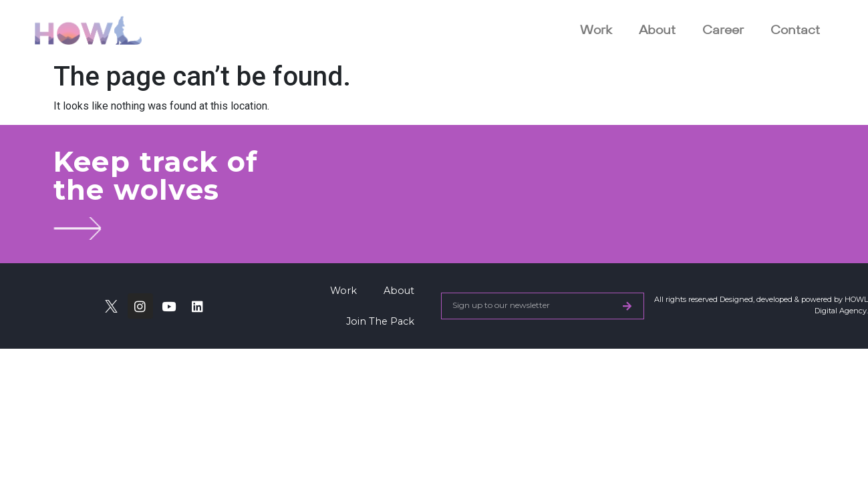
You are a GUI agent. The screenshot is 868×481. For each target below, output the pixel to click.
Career (723, 30)
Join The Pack (380, 321)
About (657, 30)
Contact (795, 30)
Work (596, 30)
